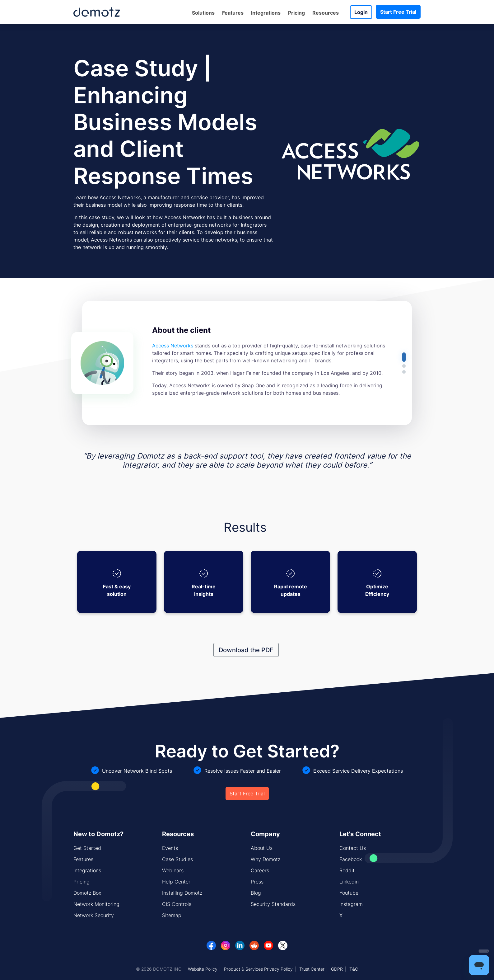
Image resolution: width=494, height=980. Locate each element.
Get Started (87, 848)
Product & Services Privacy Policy (258, 969)
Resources (326, 13)
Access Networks (173, 346)
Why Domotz (266, 859)
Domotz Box (87, 893)
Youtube (349, 893)
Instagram (351, 904)
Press (257, 882)
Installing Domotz (182, 893)
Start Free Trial (398, 12)
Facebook (351, 859)
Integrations (266, 13)
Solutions (203, 13)
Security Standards (273, 904)
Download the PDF (246, 650)
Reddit (347, 870)
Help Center (176, 882)
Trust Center (312, 969)
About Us (262, 848)
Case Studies (177, 859)
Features (233, 13)
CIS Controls (177, 904)
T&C (354, 969)
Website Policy (203, 969)
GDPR (337, 969)
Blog (256, 893)
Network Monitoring (96, 904)
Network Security (94, 915)
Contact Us (353, 848)
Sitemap (172, 915)
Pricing (296, 13)
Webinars (173, 870)
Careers (260, 870)
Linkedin (349, 882)
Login (361, 12)
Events (170, 848)
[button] (404, 357)
